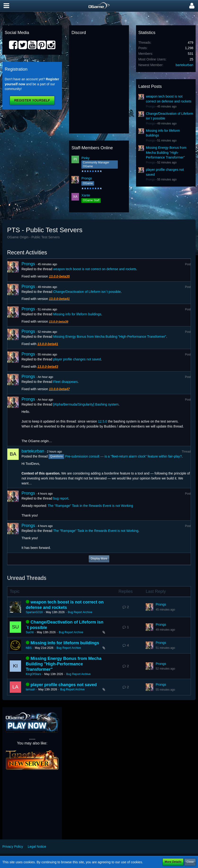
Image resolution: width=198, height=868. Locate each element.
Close (190, 862)
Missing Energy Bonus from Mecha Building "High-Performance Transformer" (166, 152)
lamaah (30, 689)
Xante (86, 195)
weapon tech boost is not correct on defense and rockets (95, 269)
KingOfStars (33, 674)
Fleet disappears (66, 382)
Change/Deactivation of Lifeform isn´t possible (87, 292)
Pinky (85, 158)
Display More (99, 559)
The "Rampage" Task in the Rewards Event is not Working (90, 506)
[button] (6, 6)
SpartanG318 (34, 612)
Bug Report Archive (80, 612)
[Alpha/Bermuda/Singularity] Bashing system (86, 404)
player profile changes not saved (77, 359)
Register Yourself (32, 100)
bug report (61, 498)
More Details (173, 862)
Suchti (30, 632)
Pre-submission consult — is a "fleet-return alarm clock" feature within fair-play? (123, 456)
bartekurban (184, 65)
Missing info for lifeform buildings (77, 314)
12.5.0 (103, 421)
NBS (29, 648)
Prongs (87, 178)
